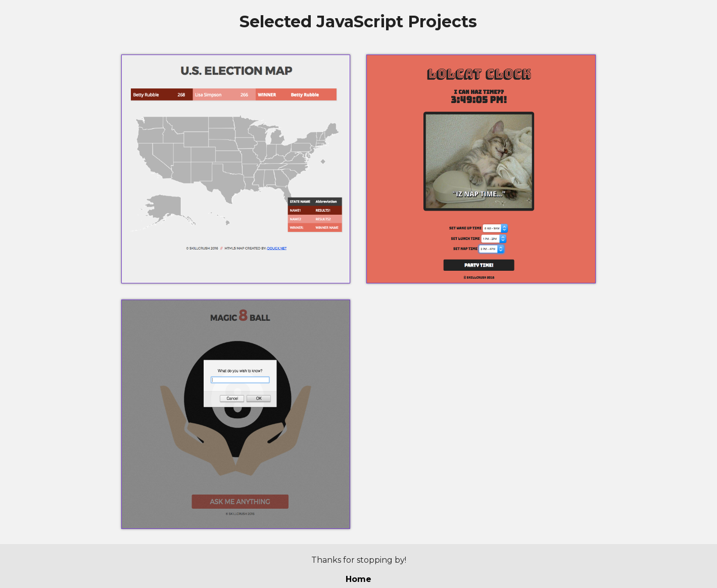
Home (358, 579)
